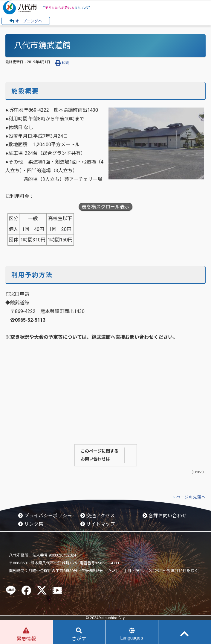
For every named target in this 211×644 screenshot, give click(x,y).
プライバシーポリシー (45, 516)
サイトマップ (98, 524)
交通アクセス (98, 516)
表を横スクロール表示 (105, 207)
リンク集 (31, 524)
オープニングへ (26, 21)
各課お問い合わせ (165, 516)
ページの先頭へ (191, 497)
